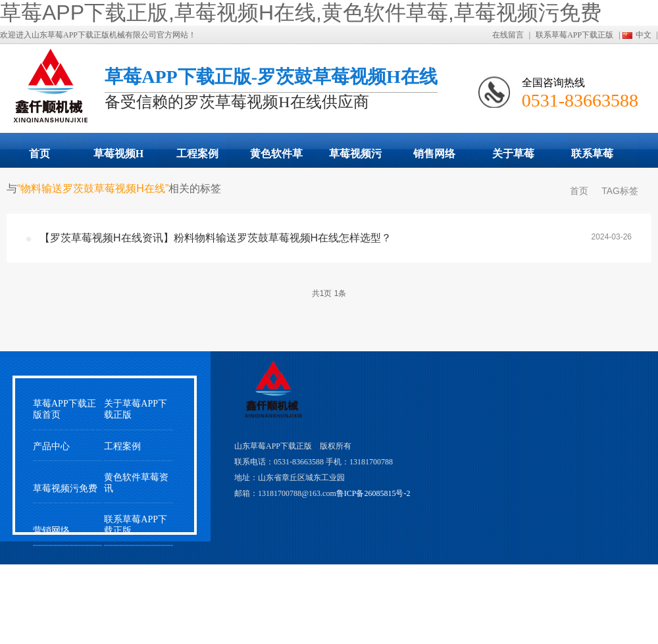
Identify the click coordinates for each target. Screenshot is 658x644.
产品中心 (51, 446)
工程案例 (197, 154)
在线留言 (508, 35)
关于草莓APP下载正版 (513, 158)
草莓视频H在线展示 (118, 158)
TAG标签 (620, 191)
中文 (644, 35)
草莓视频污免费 (355, 158)
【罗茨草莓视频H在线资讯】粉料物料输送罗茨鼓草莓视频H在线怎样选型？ (215, 238)
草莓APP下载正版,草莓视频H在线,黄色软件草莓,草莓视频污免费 (301, 12)
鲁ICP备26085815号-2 (373, 493)
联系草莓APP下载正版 (574, 35)
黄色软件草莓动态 (276, 158)
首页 (39, 154)
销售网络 (434, 154)
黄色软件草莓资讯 (136, 483)
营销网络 (51, 531)
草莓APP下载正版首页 (64, 409)
